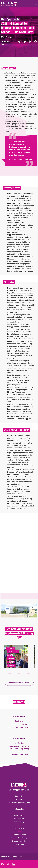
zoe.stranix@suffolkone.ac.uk (19, 728)
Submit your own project (19, 682)
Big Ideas (19, 799)
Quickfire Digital (16, 857)
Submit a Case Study (19, 838)
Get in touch (19, 819)
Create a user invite (19, 841)
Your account (19, 844)
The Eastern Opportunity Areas (19, 803)
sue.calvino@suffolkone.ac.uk (19, 754)
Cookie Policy (19, 822)
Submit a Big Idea (19, 835)
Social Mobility (19, 815)
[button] (5, 674)
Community (19, 796)
